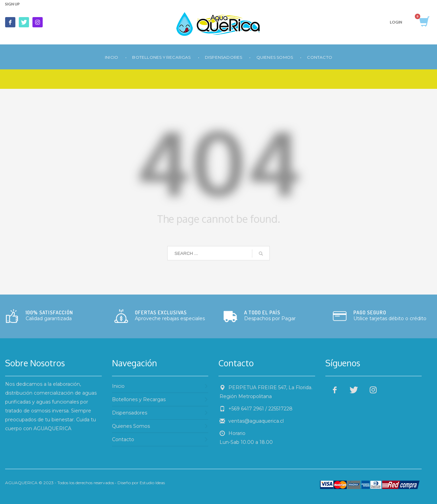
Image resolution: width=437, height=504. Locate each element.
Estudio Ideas (152, 483)
